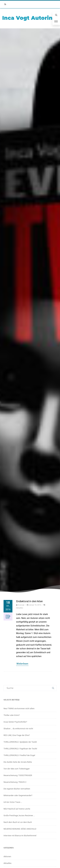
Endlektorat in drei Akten (29, 601)
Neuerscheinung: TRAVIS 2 (15, 782)
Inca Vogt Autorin (27, 18)
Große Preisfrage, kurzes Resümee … (19, 815)
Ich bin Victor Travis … (13, 802)
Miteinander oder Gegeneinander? (18, 795)
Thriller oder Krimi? (12, 715)
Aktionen (7, 856)
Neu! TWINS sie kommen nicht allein (19, 709)
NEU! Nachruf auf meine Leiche (17, 809)
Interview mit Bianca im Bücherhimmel (20, 836)
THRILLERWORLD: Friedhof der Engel (19, 755)
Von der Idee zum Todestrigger (17, 769)
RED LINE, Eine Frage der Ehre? (17, 735)
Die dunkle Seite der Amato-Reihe (18, 762)
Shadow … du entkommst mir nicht (18, 729)
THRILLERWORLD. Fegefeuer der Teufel (20, 749)
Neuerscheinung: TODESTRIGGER (18, 775)
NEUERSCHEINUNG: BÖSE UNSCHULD (20, 829)
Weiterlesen (22, 664)
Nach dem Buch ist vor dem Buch (18, 822)
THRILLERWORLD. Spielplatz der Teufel (20, 742)
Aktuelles (20, 608)
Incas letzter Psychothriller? (15, 722)
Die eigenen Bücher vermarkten (17, 789)
